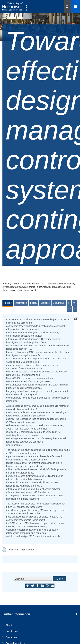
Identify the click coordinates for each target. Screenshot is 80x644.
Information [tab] (21, 303)
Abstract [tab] (8, 303)
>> (74, 303)
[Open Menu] (76, 7)
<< (70, 309)
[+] (76, 319)
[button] (67, 7)
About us (10, 625)
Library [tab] (34, 303)
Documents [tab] (59, 303)
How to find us (13, 631)
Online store (12, 637)
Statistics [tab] (45, 303)
